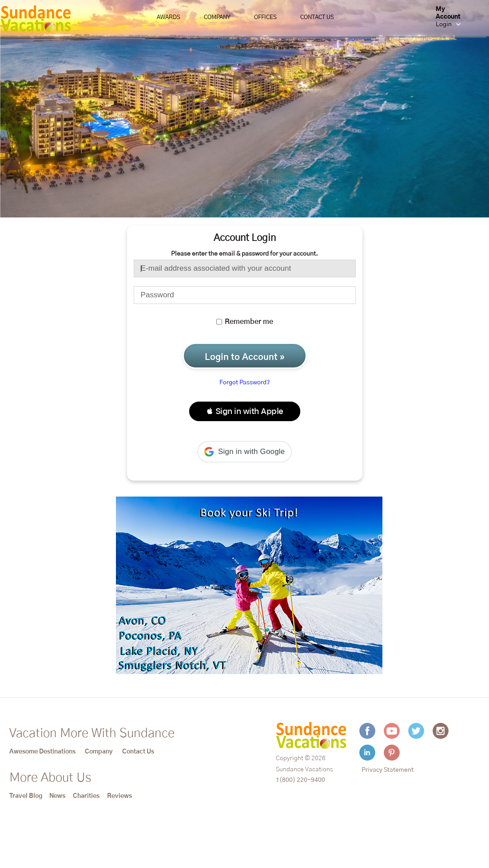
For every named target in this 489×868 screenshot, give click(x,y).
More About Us (50, 778)
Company (217, 18)
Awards (169, 18)
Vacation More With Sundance (92, 734)
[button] (245, 411)
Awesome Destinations (42, 752)
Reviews (119, 796)
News (57, 796)
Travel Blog (26, 796)
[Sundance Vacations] (36, 21)
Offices (265, 18)
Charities (86, 796)
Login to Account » (245, 357)
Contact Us (317, 18)
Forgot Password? (245, 383)
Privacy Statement (388, 770)
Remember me (245, 322)
